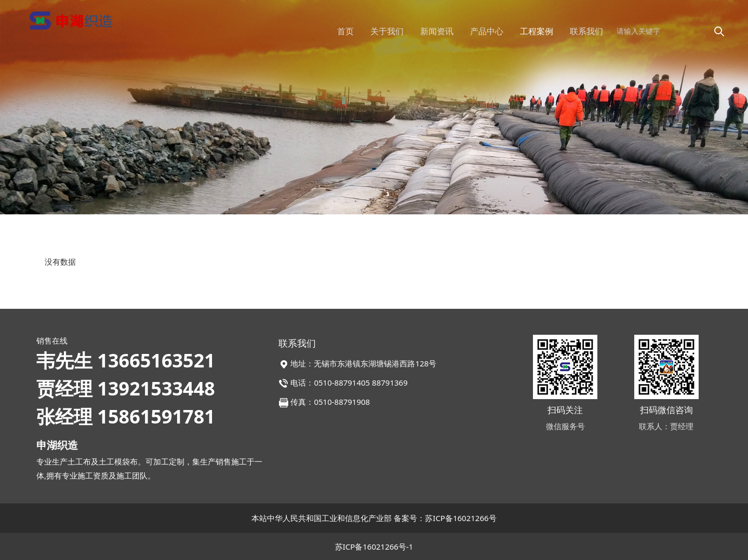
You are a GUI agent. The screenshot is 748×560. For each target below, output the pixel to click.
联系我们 (586, 31)
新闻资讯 (437, 31)
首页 (345, 31)
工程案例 (537, 31)
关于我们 (387, 31)
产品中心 (487, 31)
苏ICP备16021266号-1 (374, 547)
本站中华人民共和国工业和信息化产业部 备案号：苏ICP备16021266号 (374, 518)
